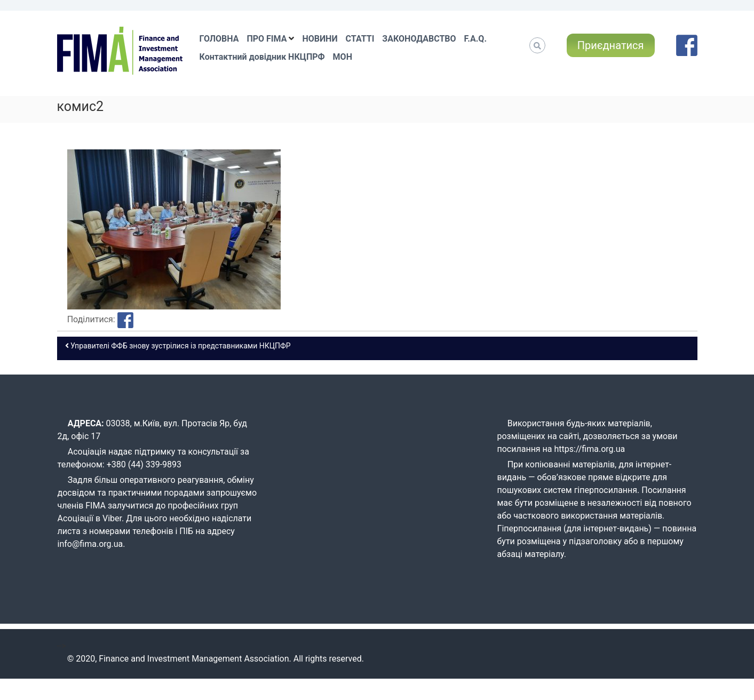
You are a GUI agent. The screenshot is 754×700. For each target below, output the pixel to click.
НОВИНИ (320, 39)
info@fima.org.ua (90, 544)
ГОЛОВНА (219, 39)
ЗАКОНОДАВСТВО (419, 39)
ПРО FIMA (267, 39)
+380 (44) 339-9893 (144, 464)
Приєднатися (611, 45)
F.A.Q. (475, 39)
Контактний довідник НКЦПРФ (262, 57)
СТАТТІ (360, 39)
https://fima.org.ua (590, 449)
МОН (343, 57)
